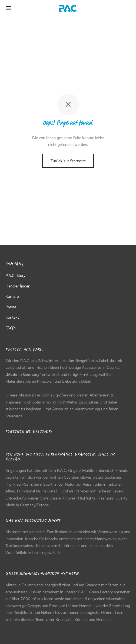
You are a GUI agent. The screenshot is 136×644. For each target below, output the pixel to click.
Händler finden (18, 286)
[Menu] (9, 8)
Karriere (12, 296)
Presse (11, 307)
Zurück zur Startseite (68, 161)
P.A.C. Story (15, 275)
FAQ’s (10, 328)
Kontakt (12, 317)
